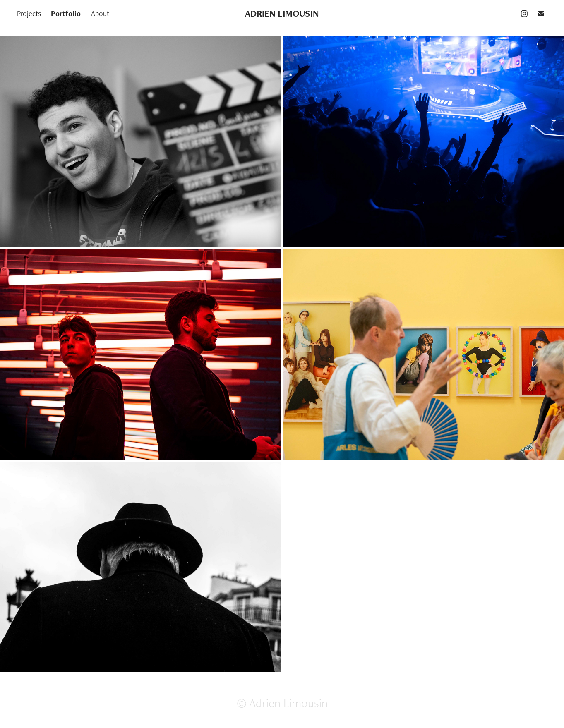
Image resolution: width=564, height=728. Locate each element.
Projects (29, 13)
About (100, 13)
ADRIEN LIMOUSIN (282, 13)
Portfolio (66, 13)
